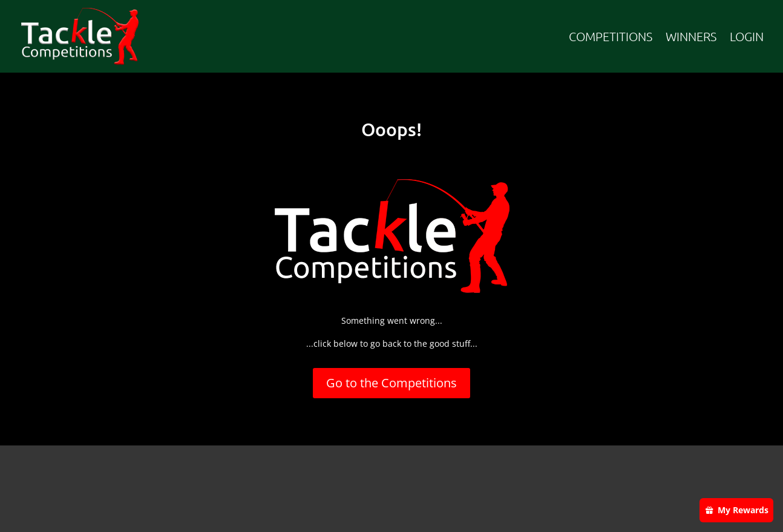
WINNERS (691, 36)
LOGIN (747, 36)
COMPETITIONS (611, 36)
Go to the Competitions (391, 383)
